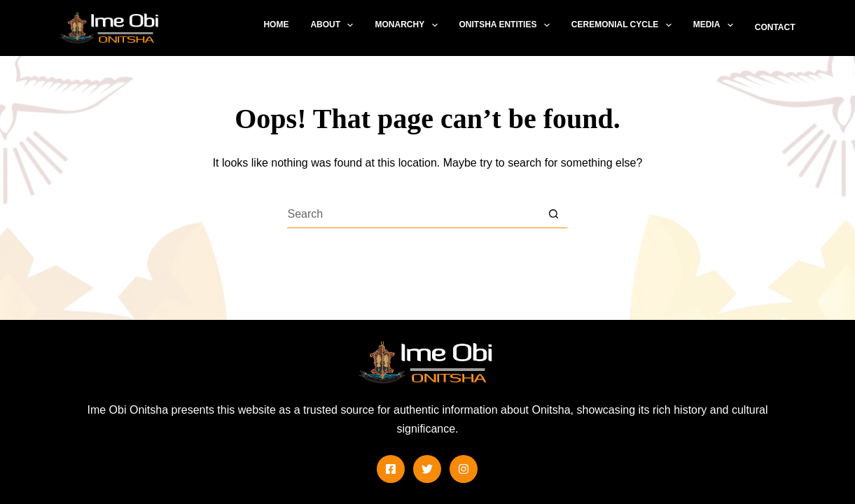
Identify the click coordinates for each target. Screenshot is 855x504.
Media (716, 25)
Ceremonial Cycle (624, 25)
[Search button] (553, 214)
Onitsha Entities (507, 25)
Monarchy (409, 25)
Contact (775, 27)
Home (276, 24)
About (334, 25)
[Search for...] (413, 214)
